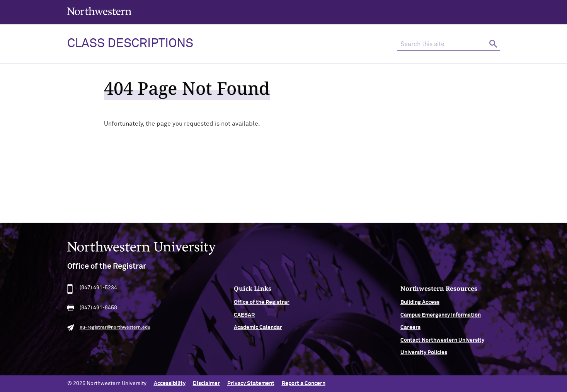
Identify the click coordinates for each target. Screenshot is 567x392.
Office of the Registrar (262, 305)
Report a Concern (304, 383)
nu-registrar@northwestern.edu (115, 330)
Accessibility (170, 383)
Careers (410, 330)
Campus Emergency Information (441, 317)
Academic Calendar (258, 330)
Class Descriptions (130, 44)
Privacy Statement (251, 383)
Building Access (420, 305)
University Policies (424, 355)
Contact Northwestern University (442, 343)
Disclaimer (206, 383)
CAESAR (244, 317)
